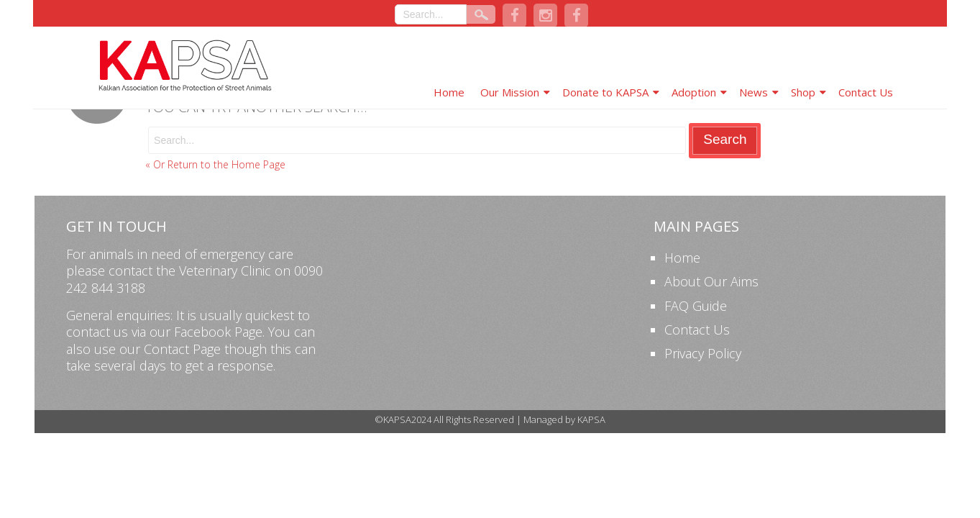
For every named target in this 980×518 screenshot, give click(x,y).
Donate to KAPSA (605, 92)
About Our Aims (711, 281)
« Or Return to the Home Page (215, 164)
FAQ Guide (696, 306)
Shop (803, 92)
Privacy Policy (703, 353)
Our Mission (510, 92)
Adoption (694, 92)
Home (449, 92)
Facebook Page (218, 332)
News (754, 92)
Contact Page (182, 349)
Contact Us (866, 92)
